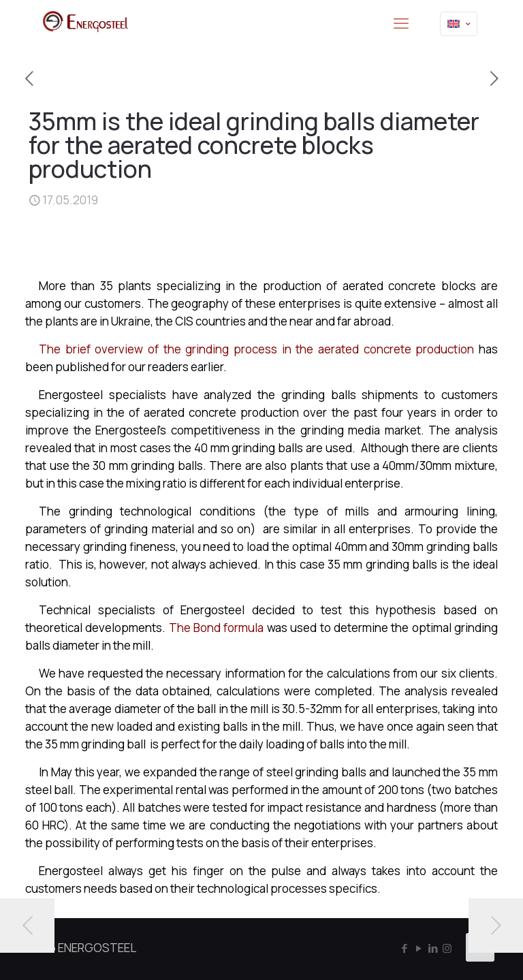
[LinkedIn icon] (433, 948)
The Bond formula (217, 628)
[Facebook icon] (404, 948)
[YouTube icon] (418, 948)
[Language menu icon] (459, 24)
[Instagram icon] (447, 948)
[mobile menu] (401, 24)
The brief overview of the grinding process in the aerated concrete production (256, 349)
